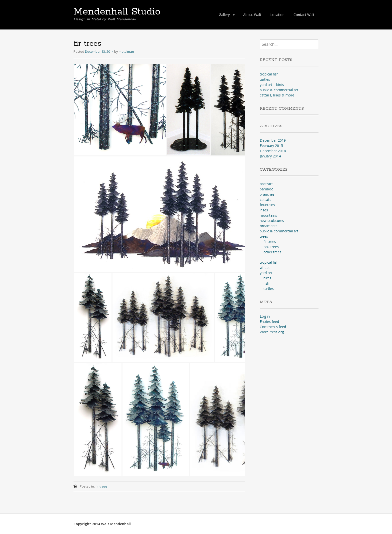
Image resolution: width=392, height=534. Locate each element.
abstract (266, 184)
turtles (265, 79)
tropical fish (269, 74)
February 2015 (271, 146)
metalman (126, 51)
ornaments (269, 226)
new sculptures (272, 221)
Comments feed (273, 327)
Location (277, 15)
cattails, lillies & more (277, 95)
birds (267, 278)
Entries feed (269, 321)
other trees (272, 252)
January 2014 (270, 156)
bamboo (267, 189)
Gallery (224, 15)
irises (264, 210)
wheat (265, 267)
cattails (265, 200)
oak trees (271, 247)
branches (267, 194)
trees (264, 236)
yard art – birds (272, 85)
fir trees (101, 486)
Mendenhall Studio (117, 12)
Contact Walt (304, 15)
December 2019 (273, 140)
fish (266, 283)
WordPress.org (272, 332)
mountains (268, 215)
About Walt (252, 15)
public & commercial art (279, 90)
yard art (266, 273)
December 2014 (273, 151)
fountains (267, 205)
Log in (265, 316)
